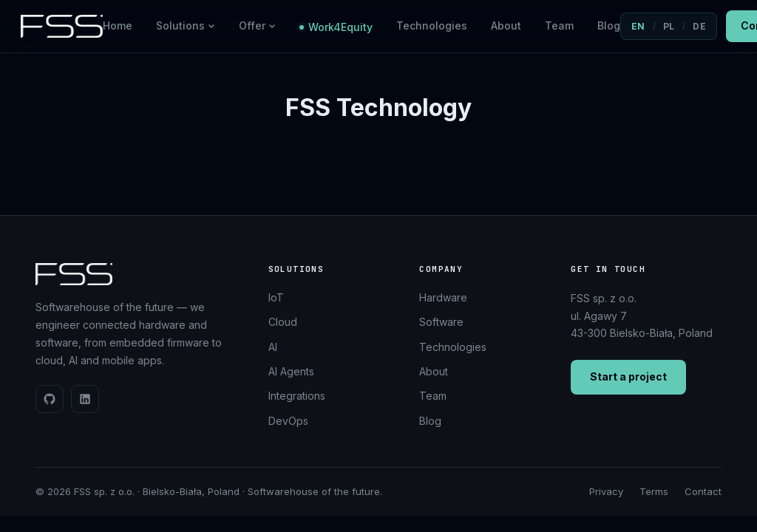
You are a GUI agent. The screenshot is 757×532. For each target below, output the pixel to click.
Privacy (606, 491)
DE (699, 26)
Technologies (432, 25)
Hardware (443, 297)
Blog (609, 25)
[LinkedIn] (85, 399)
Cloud (283, 322)
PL (669, 26)
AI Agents (291, 371)
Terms (654, 491)
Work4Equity (336, 27)
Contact (703, 491)
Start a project (628, 376)
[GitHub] (50, 399)
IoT (276, 297)
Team (559, 25)
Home (118, 25)
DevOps (288, 421)
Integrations (297, 396)
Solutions (186, 25)
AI (273, 347)
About (506, 25)
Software (441, 322)
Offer (257, 25)
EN (638, 26)
